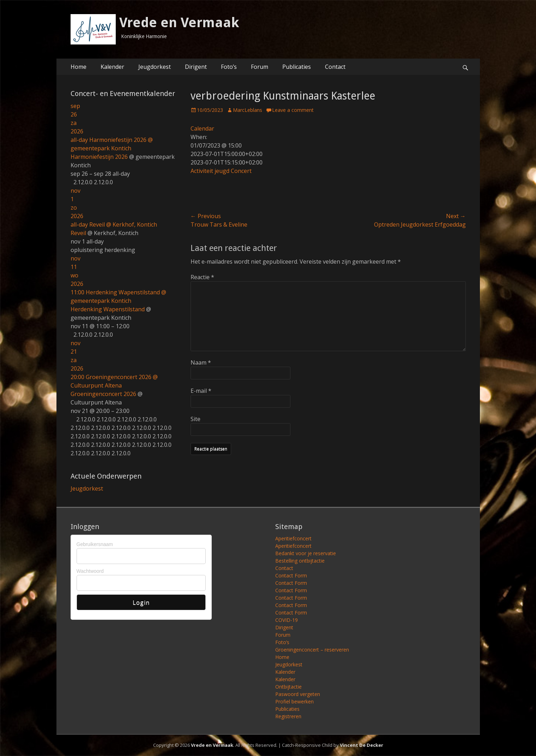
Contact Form (291, 575)
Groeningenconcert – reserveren (312, 650)
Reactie (202, 277)
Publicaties (297, 67)
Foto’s (229, 67)
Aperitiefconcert (293, 538)
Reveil (78, 233)
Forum (260, 67)
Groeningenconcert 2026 (103, 394)
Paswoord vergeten (298, 694)
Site (195, 419)
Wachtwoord (90, 571)
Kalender (112, 67)
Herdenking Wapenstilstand (108, 309)
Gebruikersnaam (95, 544)
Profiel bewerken (294, 701)
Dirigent (196, 67)
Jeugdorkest (155, 67)
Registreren (288, 716)
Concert (241, 171)
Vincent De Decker (362, 745)
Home (79, 67)
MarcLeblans (248, 110)
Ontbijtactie (288, 687)
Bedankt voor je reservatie (306, 553)
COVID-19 (287, 620)
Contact (335, 67)
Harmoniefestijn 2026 (99, 157)
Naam (201, 362)
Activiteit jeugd (210, 171)
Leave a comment (293, 110)
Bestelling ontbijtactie (300, 561)
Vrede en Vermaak (179, 23)
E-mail (201, 391)
